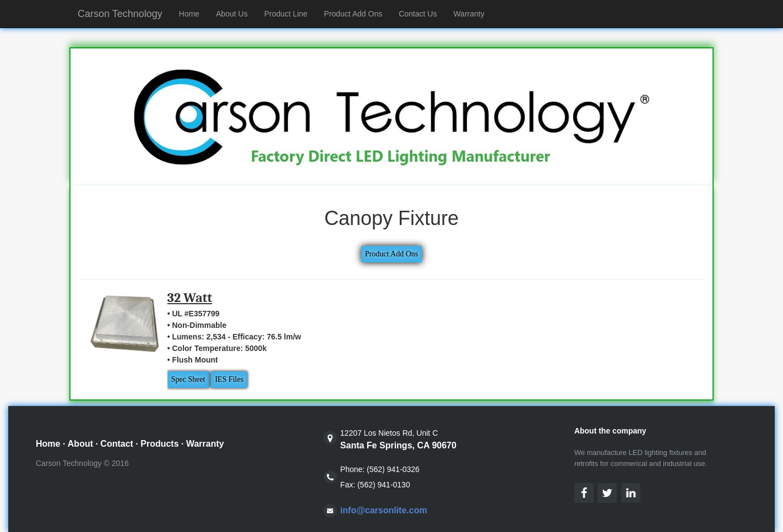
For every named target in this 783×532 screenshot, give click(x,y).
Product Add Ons (353, 14)
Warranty (469, 14)
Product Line (286, 14)
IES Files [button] (229, 379)
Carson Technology (120, 14)
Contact (117, 444)
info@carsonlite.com (384, 510)
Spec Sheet (188, 379)
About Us (232, 14)
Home (193, 13)
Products (159, 444)
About (80, 444)
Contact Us (418, 14)
